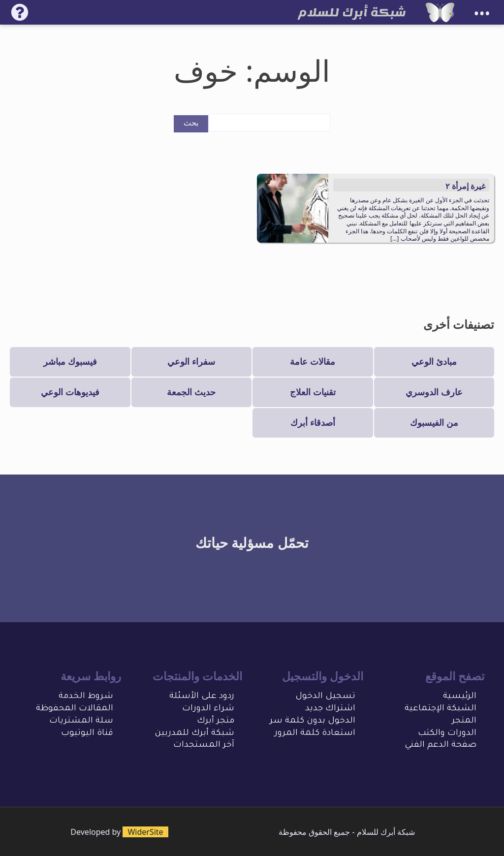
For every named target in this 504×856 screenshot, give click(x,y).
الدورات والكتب (447, 734)
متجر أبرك (216, 721)
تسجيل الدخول (325, 697)
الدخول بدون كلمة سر (313, 721)
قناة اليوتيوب (87, 734)
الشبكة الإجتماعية (441, 709)
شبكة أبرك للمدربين (194, 734)
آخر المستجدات (204, 745)
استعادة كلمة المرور (315, 734)
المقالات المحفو (81, 709)
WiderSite (145, 832)
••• (482, 14)
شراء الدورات (208, 709)
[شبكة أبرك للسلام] (440, 12)
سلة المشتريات (81, 721)
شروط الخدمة (86, 697)
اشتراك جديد (330, 709)
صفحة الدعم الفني (441, 745)
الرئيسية (460, 697)
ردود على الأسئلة (202, 697)
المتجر (464, 721)
